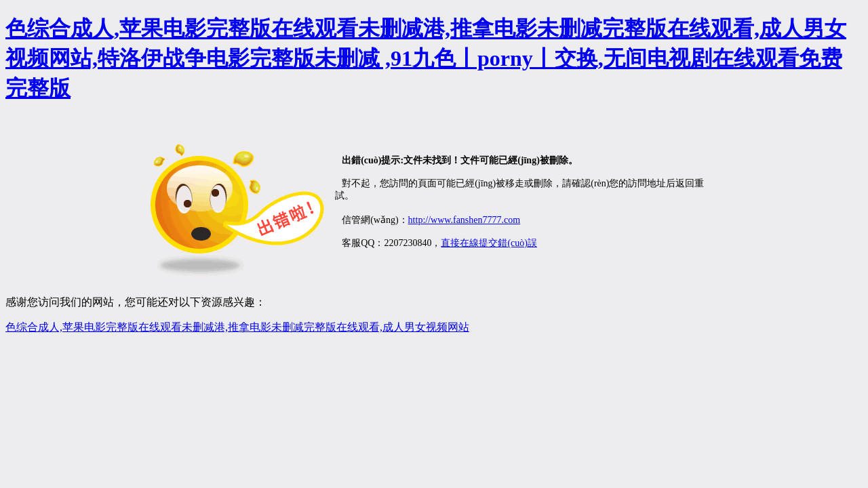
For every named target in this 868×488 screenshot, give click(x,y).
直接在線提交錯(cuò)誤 (489, 243)
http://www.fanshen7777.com (465, 220)
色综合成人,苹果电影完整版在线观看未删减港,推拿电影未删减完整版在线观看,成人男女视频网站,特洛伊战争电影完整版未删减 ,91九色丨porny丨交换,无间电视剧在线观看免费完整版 (426, 58)
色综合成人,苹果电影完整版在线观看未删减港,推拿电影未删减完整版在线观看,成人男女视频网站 (237, 327)
